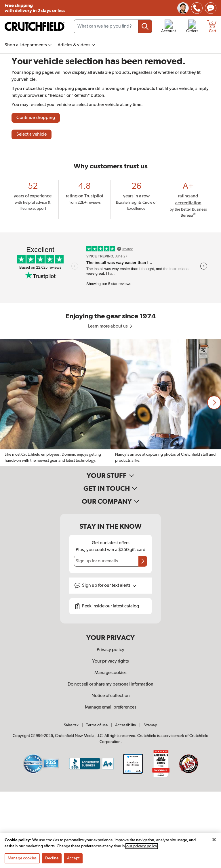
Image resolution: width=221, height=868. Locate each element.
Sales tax (71, 725)
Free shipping (35, 8)
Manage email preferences (111, 707)
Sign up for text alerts (109, 586)
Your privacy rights (110, 661)
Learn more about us (111, 326)
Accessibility (126, 725)
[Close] (214, 843)
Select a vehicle (32, 134)
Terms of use (97, 725)
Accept (73, 862)
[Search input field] (113, 26)
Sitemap (150, 725)
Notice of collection (111, 696)
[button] (214, 403)
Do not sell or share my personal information (110, 684)
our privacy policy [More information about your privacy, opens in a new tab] (142, 850)
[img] (197, 8)
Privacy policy (110, 650)
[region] (110, 403)
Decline (52, 862)
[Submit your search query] (145, 26)
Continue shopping (36, 118)
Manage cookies (110, 673)
